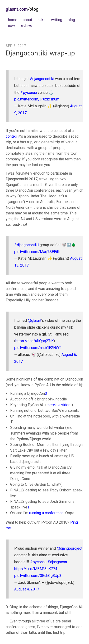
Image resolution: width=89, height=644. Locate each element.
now (12, 25)
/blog (22, 9)
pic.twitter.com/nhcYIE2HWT (38, 348)
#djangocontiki (42, 79)
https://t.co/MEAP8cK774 (36, 569)
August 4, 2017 (27, 589)
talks (42, 20)
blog (71, 20)
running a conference (46, 513)
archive (26, 25)
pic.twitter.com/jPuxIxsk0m (37, 99)
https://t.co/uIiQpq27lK (35, 341)
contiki (11, 136)
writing (57, 20)
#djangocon (57, 562)
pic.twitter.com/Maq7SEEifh (37, 252)
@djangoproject (70, 548)
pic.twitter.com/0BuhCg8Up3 (38, 576)
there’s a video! (59, 405)
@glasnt (35, 320)
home (13, 20)
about (27, 20)
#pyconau (29, 93)
